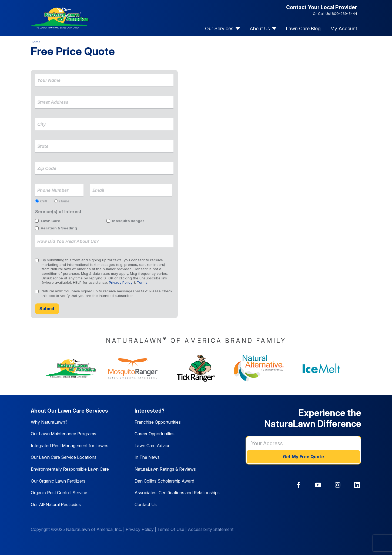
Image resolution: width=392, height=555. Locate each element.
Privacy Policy (121, 282)
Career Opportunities (155, 434)
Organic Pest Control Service (59, 493)
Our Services (219, 29)
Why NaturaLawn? (49, 422)
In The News (147, 457)
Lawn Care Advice (153, 446)
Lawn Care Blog (303, 29)
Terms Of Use (171, 529)
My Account (344, 29)
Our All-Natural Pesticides (56, 504)
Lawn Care (51, 221)
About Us (260, 29)
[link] (298, 485)
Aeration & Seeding (59, 228)
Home (36, 42)
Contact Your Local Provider (322, 7)
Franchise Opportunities (158, 422)
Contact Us (146, 504)
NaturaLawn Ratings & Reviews (165, 469)
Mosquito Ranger (128, 221)
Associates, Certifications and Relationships (177, 493)
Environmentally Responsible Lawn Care (70, 469)
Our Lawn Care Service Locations (64, 457)
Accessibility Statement (211, 529)
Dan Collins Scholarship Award (164, 481)
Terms (142, 282)
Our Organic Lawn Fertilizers (58, 481)
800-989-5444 (344, 14)
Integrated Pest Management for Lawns (70, 446)
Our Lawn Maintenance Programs (63, 434)
